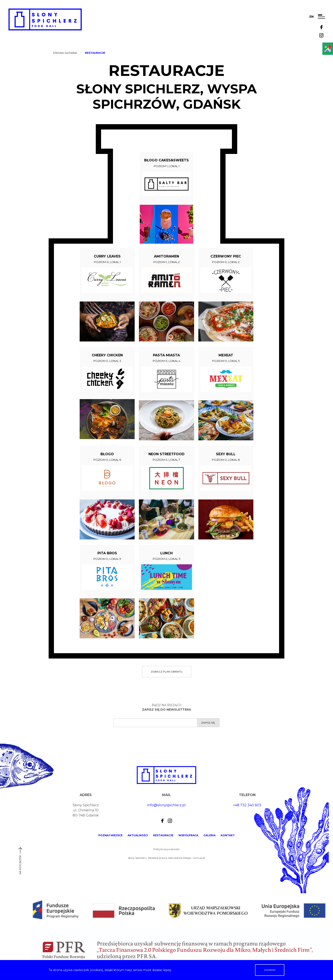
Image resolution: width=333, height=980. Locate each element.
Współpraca (188, 835)
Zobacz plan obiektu (167, 672)
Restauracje (163, 835)
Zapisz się (208, 723)
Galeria (210, 835)
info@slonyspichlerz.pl (166, 805)
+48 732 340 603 (247, 805)
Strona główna (65, 53)
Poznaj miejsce (110, 835)
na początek (20, 863)
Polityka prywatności (166, 849)
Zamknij (270, 970)
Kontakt (228, 835)
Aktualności (138, 835)
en (312, 17)
